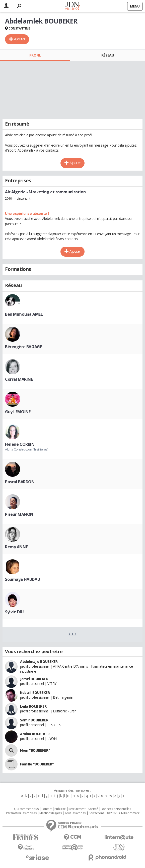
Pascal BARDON (20, 482)
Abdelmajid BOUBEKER (39, 662)
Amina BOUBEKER (35, 734)
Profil (35, 55)
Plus (72, 634)
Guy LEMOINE (18, 412)
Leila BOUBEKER (33, 706)
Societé (93, 809)
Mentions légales (50, 813)
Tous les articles (75, 813)
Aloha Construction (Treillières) (27, 449)
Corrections (96, 813)
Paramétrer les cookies (21, 813)
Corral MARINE (19, 379)
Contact (47, 809)
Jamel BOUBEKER (34, 679)
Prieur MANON (19, 514)
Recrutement (77, 809)
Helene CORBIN (20, 444)
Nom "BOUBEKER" (35, 750)
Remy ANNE (16, 547)
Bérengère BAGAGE (23, 347)
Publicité (60, 809)
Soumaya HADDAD (22, 579)
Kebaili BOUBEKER (35, 693)
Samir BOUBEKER (34, 720)
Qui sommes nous (26, 809)
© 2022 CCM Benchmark (123, 813)
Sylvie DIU (14, 612)
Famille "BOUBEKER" (37, 764)
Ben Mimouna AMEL (24, 314)
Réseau (108, 55)
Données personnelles (116, 809)
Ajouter (20, 39)
